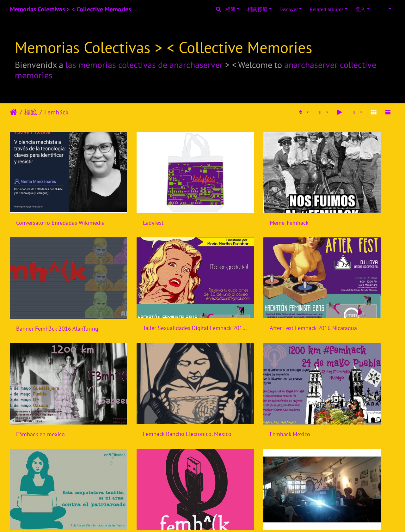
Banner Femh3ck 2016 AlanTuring (351, 204)
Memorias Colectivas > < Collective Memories (70, 9)
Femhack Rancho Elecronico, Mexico (351, 290)
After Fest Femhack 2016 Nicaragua (153, 290)
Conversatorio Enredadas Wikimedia (54, 203)
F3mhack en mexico (238, 290)
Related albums (327, 9)
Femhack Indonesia (237, 376)
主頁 (13, 112)
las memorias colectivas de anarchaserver (144, 65)
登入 (360, 9)
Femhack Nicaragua (139, 376)
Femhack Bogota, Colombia (247, 462)
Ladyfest (125, 203)
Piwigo (211, 519)
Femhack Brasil (331, 376)
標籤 (31, 112)
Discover (289, 9)
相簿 (230, 9)
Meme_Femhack (233, 203)
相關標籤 (257, 9)
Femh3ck (56, 112)
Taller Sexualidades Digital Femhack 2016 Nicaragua (54, 290)
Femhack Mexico (36, 376)
